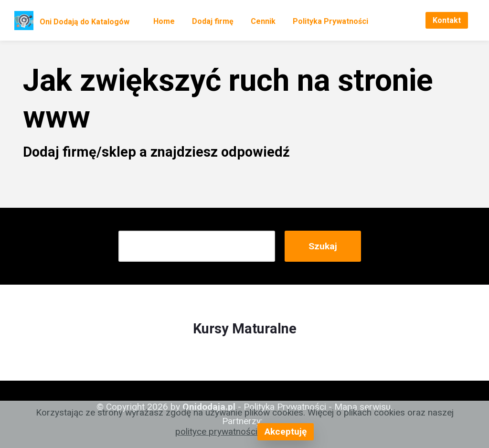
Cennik (263, 21)
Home (164, 21)
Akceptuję (286, 432)
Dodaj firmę (213, 21)
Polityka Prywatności (330, 21)
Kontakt (447, 20)
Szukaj (323, 246)
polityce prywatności (216, 432)
